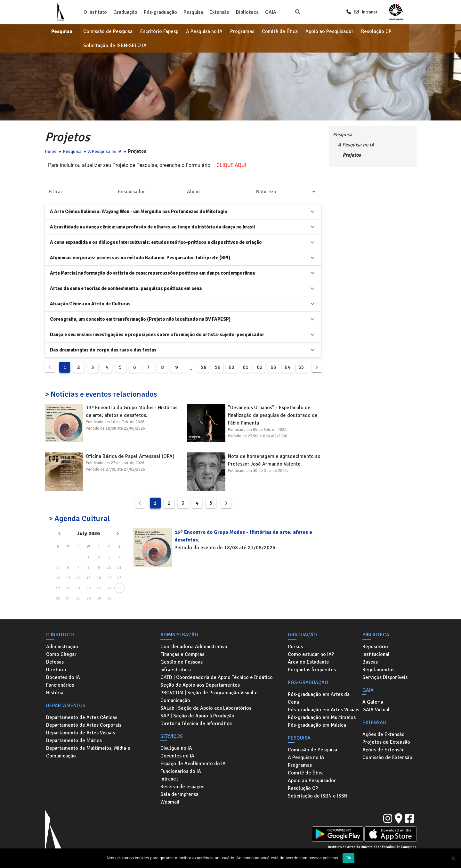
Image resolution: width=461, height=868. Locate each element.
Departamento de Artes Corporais (84, 725)
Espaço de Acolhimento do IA (193, 764)
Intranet (370, 12)
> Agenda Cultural (79, 518)
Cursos (295, 647)
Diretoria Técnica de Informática (196, 723)
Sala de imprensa (179, 794)
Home (51, 151)
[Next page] (317, 367)
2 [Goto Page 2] (79, 367)
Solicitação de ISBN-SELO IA (115, 45)
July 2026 (89, 533)
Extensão (219, 12)
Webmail (170, 802)
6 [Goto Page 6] (135, 367)
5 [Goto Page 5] (121, 367)
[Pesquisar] (298, 12)
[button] (287, 192)
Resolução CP (376, 31)
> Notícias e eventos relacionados (101, 394)
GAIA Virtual (376, 710)
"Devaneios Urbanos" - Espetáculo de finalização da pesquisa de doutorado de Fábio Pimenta (273, 415)
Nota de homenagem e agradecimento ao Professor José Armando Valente (274, 460)
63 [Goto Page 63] (273, 367)
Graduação (125, 12)
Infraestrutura (176, 670)
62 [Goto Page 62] (260, 367)
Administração (62, 647)
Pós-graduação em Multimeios (322, 717)
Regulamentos (378, 670)
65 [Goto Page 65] (301, 367)
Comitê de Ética (280, 31)
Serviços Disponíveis (385, 677)
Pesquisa (193, 12)
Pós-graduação (160, 12)
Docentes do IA (63, 677)
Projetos (352, 155)
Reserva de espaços (182, 787)
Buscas (370, 662)
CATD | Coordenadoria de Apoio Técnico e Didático (217, 677)
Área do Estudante (308, 662)
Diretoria (56, 670)
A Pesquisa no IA (204, 31)
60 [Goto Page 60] (231, 367)
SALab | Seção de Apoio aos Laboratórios (206, 708)
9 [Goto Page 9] (177, 367)
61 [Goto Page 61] (246, 367)
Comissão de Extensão (387, 757)
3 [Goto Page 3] (93, 367)
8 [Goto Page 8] (162, 367)
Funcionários (60, 685)
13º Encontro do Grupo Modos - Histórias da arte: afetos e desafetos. (132, 411)
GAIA (271, 12)
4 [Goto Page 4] (107, 367)
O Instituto (95, 12)
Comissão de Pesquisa (108, 31)
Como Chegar (61, 654)
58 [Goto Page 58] (204, 367)
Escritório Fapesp (159, 31)
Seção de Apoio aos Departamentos (200, 685)
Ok (348, 858)
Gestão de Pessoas (182, 662)
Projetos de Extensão (386, 742)
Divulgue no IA (176, 748)
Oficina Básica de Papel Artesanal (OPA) (130, 456)
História (55, 693)
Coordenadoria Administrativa (194, 647)
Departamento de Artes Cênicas (82, 717)
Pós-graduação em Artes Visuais (324, 710)
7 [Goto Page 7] (148, 367)
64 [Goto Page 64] (287, 367)
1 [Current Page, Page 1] (65, 367)
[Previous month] (60, 533)
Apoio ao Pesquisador (329, 31)
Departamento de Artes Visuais (81, 733)
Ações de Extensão (384, 734)
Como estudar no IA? (311, 654)
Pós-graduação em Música (317, 725)
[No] (453, 858)
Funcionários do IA (181, 771)
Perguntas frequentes (312, 670)
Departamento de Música (74, 740)
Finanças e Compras (182, 654)
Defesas (55, 662)
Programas (242, 31)
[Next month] (117, 533)
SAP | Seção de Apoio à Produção (197, 716)
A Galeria (373, 702)
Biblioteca (247, 12)
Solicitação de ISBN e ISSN (318, 796)
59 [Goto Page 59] (218, 367)
